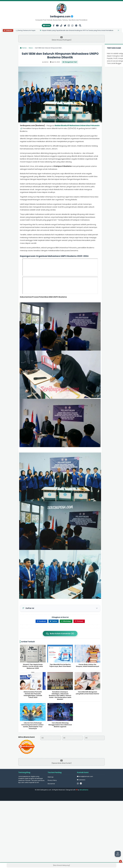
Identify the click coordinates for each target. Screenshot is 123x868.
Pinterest (79, 621)
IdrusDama (84, 790)
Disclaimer (51, 784)
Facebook (41, 621)
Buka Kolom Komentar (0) (60, 634)
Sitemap (51, 777)
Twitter (54, 621)
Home (47, 25)
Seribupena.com (62, 17)
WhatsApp (66, 621)
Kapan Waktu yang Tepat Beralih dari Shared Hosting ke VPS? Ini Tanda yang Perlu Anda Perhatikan (78, 30)
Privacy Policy (52, 780)
